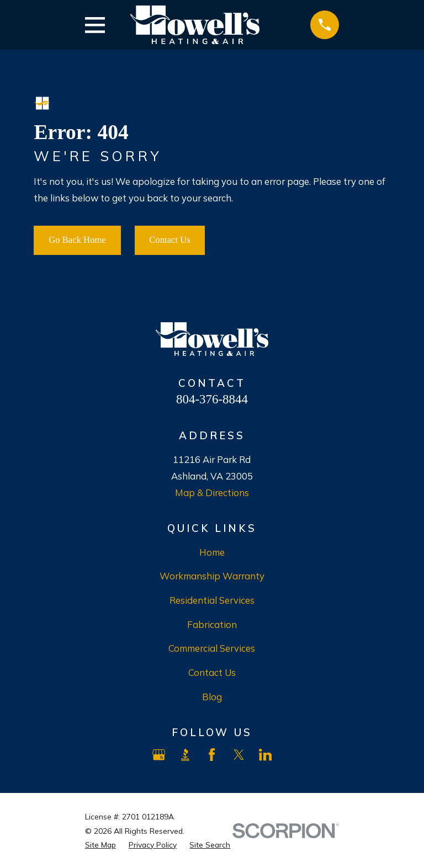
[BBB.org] (185, 755)
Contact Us (170, 240)
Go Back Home (77, 240)
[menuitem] (100, 845)
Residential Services (212, 600)
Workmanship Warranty (212, 576)
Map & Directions (212, 492)
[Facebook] (212, 755)
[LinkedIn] (265, 755)
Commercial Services (212, 648)
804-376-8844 (212, 399)
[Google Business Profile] (159, 755)
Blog (212, 697)
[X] (239, 755)
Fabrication (212, 624)
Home (212, 552)
